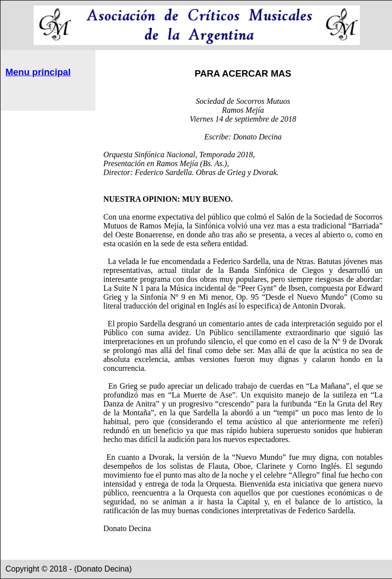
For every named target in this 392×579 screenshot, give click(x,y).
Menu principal (38, 72)
